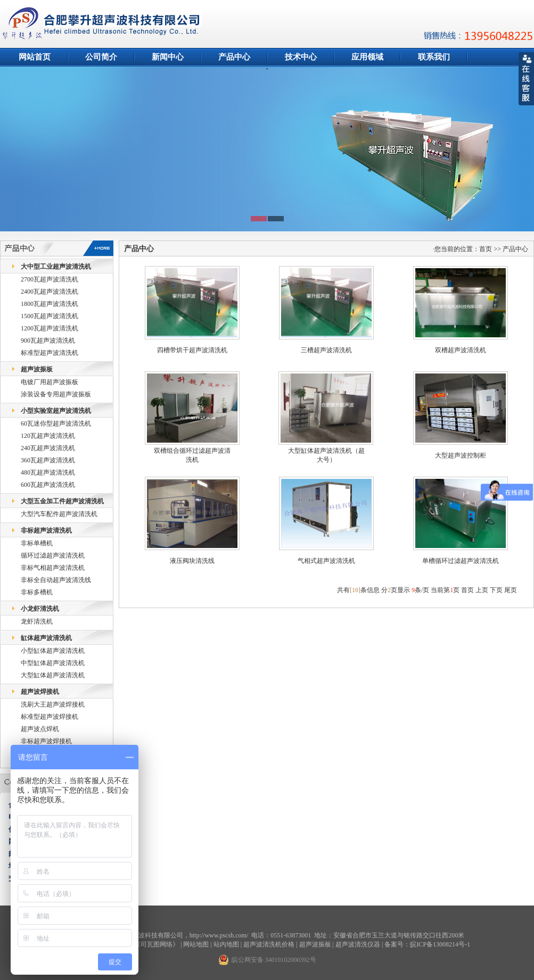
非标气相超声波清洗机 (53, 568)
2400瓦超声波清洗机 (50, 292)
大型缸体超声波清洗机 (53, 675)
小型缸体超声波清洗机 (53, 651)
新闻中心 (168, 57)
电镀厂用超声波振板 (50, 382)
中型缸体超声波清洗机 (53, 663)
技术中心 (301, 57)
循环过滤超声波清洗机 (53, 555)
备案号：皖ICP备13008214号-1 (427, 944)
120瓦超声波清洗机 (48, 436)
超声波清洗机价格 (269, 944)
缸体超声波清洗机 (46, 638)
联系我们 (434, 57)
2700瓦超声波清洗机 (50, 279)
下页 (496, 590)
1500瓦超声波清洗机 (50, 316)
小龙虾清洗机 (40, 609)
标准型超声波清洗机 (50, 353)
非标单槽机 (37, 543)
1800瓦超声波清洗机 (50, 304)
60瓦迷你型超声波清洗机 (56, 423)
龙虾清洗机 (37, 621)
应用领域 (367, 57)
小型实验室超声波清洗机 (56, 411)
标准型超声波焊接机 (50, 717)
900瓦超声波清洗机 (48, 340)
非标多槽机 (37, 592)
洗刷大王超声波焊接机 (53, 704)
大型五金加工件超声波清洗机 (62, 501)
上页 (482, 590)
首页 (467, 590)
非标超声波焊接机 (46, 741)
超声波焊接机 (40, 692)
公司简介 (101, 57)
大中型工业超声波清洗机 (56, 267)
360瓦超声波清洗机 (48, 460)
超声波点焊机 (40, 729)
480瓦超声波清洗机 (48, 472)
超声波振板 (37, 369)
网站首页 (35, 57)
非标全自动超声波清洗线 (56, 580)
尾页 (511, 590)
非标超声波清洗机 (46, 530)
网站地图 (196, 944)
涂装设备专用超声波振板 (56, 394)
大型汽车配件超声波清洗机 (59, 514)
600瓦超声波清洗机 (48, 485)
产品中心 (234, 57)
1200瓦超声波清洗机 (50, 328)
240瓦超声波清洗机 (48, 448)
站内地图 (226, 944)
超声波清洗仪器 (358, 944)
